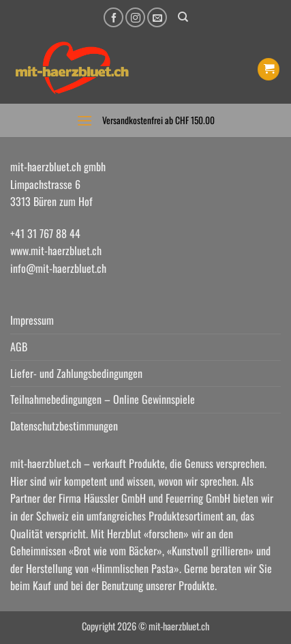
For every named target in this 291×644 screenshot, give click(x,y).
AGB (19, 347)
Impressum (32, 320)
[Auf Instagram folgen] (135, 17)
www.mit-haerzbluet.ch (56, 250)
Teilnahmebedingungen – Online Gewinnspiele (103, 399)
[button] (269, 69)
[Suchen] (183, 17)
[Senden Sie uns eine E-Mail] (157, 17)
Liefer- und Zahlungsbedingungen (76, 373)
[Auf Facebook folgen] (113, 17)
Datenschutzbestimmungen (64, 426)
